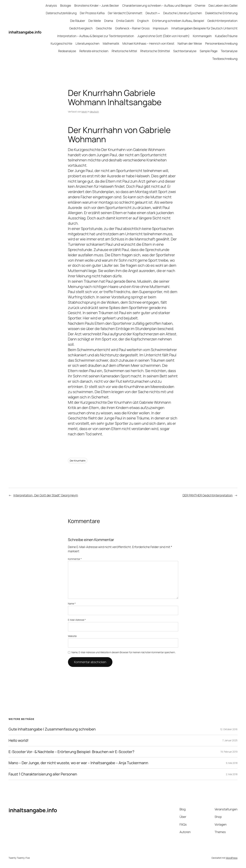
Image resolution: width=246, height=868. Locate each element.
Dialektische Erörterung (221, 13)
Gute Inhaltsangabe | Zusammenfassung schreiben (52, 729)
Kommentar (75, 559)
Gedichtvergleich (81, 28)
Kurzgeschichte (61, 43)
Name (72, 604)
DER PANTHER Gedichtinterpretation (208, 495)
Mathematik (111, 43)
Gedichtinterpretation (222, 21)
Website (72, 636)
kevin (84, 112)
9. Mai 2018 (232, 763)
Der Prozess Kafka (92, 13)
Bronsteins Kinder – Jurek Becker (97, 5)
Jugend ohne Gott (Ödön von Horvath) (163, 36)
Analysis (51, 5)
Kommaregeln (202, 36)
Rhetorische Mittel (124, 51)
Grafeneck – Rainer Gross (132, 28)
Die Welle (95, 21)
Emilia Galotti (125, 21)
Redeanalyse (67, 51)
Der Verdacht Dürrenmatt (125, 13)
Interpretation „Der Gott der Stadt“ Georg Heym (46, 495)
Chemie (200, 5)
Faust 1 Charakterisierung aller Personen (43, 774)
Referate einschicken (94, 51)
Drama (109, 21)
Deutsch (151, 13)
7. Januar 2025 (230, 740)
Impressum (160, 28)
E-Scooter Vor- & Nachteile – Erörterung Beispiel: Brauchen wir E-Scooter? (71, 752)
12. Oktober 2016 (229, 729)
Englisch (143, 21)
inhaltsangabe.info (25, 32)
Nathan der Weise (190, 43)
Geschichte (104, 28)
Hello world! (19, 741)
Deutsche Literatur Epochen (182, 13)
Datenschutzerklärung (61, 13)
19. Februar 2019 (229, 752)
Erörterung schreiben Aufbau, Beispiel (178, 21)
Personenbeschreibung (221, 43)
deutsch (94, 112)
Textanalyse (229, 51)
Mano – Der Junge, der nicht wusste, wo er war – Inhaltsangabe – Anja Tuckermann (78, 763)
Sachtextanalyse (185, 51)
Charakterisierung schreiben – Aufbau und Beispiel (157, 5)
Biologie (66, 5)
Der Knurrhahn (78, 461)
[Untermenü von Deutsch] (159, 13)
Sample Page (209, 51)
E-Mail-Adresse (77, 620)
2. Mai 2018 (232, 774)
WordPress (232, 858)
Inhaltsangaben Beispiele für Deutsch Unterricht (204, 28)
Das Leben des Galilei (223, 5)
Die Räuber (78, 21)
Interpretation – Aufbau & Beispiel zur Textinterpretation (96, 36)
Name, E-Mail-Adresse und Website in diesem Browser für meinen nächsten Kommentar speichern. (123, 652)
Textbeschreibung (225, 59)
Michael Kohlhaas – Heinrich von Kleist (148, 43)
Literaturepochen (87, 43)
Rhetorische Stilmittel (155, 51)
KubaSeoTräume (226, 36)
